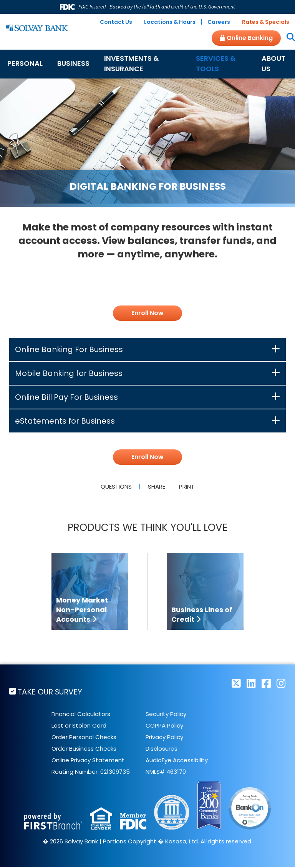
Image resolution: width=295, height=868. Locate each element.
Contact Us (116, 22)
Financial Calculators (81, 715)
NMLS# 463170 (166, 772)
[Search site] (288, 38)
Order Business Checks (84, 749)
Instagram (281, 683)
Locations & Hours (170, 22)
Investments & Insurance (131, 63)
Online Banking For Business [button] (69, 349)
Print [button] (188, 487)
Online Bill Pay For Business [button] (66, 397)
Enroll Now (147, 313)
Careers (219, 22)
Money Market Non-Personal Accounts (82, 610)
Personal (25, 63)
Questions (115, 487)
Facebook (266, 683)
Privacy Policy (164, 738)
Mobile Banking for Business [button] (69, 373)
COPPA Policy (164, 726)
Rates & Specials (266, 22)
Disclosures (162, 749)
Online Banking (246, 38)
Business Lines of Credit (202, 614)
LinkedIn (251, 683)
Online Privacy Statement (88, 761)
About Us (273, 63)
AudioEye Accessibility (177, 761)
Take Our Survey (51, 692)
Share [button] (155, 487)
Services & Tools (216, 63)
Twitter (236, 683)
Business (73, 63)
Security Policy (166, 715)
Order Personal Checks (84, 738)
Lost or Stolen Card (79, 726)
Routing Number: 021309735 (91, 772)
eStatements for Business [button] (65, 421)
